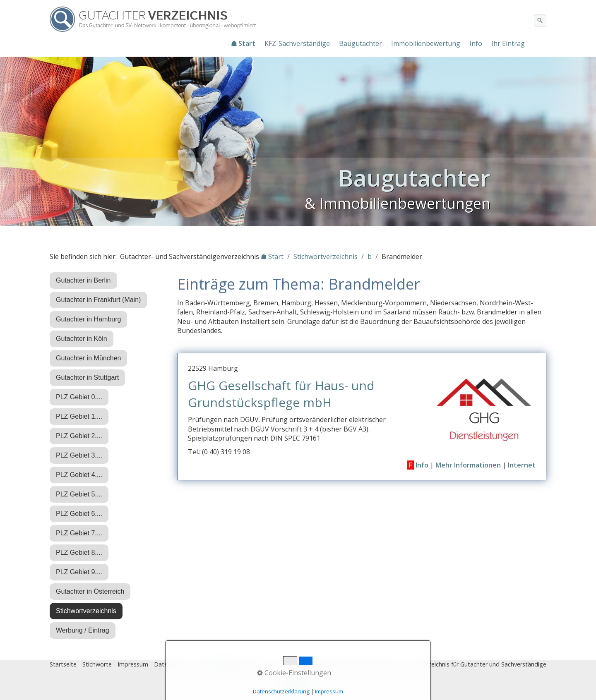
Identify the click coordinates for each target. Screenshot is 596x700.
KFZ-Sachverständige (297, 43)
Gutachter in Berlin (83, 280)
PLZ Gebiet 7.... (79, 533)
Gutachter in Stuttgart (87, 378)
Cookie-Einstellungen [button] (294, 673)
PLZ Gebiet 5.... (79, 494)
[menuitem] (244, 43)
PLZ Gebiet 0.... (79, 397)
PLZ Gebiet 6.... (79, 514)
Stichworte (97, 664)
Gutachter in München (88, 358)
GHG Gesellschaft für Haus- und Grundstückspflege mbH (281, 394)
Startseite (63, 664)
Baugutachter (360, 43)
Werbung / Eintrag (83, 630)
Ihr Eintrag (508, 43)
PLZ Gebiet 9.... (79, 572)
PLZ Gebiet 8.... (79, 553)
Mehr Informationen (468, 465)
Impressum (133, 664)
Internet (522, 465)
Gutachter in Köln (82, 339)
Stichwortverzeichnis (86, 611)
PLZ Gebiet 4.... (79, 475)
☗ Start (243, 43)
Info (476, 43)
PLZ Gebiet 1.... (79, 416)
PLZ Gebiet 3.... (79, 455)
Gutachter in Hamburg (88, 319)
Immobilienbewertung (426, 43)
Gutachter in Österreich (90, 591)
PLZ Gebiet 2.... (79, 436)
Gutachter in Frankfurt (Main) (98, 300)
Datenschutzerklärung (281, 691)
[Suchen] (540, 21)
